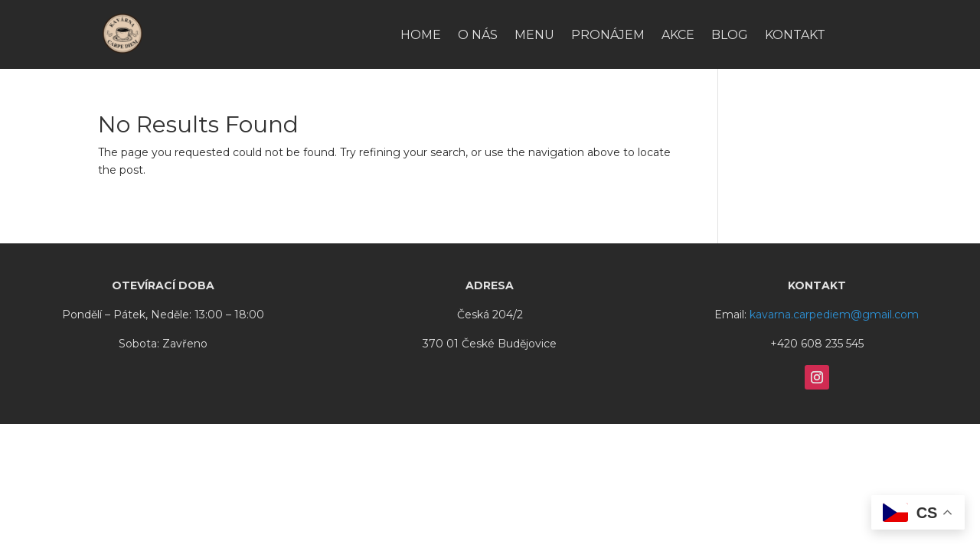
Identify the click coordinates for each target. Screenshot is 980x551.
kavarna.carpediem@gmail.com (834, 315)
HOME (421, 36)
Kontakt (795, 36)
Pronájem (608, 36)
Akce (678, 36)
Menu (534, 36)
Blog (730, 36)
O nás (478, 36)
